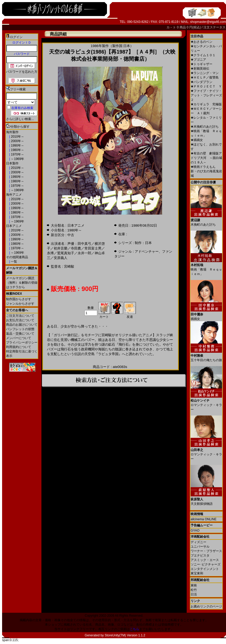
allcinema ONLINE (204, 519)
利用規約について (19, 347)
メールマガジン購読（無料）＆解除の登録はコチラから (22, 283)
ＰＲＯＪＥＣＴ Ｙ (206, 86)
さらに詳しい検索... (20, 119)
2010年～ (17, 137)
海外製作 (12, 132)
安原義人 (61, 258)
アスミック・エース (205, 560)
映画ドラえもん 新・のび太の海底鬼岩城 (206, 171)
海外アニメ (14, 195)
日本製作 (12, 163)
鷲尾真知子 (66, 253)
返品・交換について (20, 334)
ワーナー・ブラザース (206, 551)
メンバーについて (19, 338)
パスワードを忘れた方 (22, 72)
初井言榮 (61, 248)
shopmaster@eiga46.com (208, 22)
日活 (194, 594)
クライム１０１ (203, 55)
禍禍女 (197, 140)
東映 (194, 585)
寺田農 (76, 248)
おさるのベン (201, 42)
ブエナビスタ (200, 555)
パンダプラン (201, 82)
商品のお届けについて (22, 325)
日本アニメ (14, 226)
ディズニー (198, 542)
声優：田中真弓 (79, 244)
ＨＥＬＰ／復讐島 (205, 77)
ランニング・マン (205, 73)
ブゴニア (198, 60)
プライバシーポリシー (22, 342)
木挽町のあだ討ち (205, 127)
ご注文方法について (20, 316)
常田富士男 (93, 248)
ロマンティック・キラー (206, 403)
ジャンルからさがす (20, 304)
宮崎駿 (69, 266)
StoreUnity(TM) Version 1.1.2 (125, 635)
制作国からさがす (19, 299)
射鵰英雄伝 (200, 69)
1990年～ (17, 146)
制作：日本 (143, 243)
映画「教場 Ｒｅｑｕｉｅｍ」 (206, 268)
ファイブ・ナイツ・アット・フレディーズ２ (206, 95)
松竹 (194, 590)
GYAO (195, 531)
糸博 (50, 253)
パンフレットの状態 (20, 329)
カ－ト (172, 27)
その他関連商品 (17, 257)
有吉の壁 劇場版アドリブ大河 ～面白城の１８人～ (206, 158)
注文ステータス (214, 27)
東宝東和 (197, 573)
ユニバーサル (200, 547)
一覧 (14, 262)
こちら (134, 629)
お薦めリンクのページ (206, 606)
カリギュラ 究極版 (206, 104)
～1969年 (17, 159)
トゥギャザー (201, 64)
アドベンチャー (147, 251)
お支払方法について (20, 320)
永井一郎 (84, 253)
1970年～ (17, 154)
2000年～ (17, 141)
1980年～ (17, 150)
